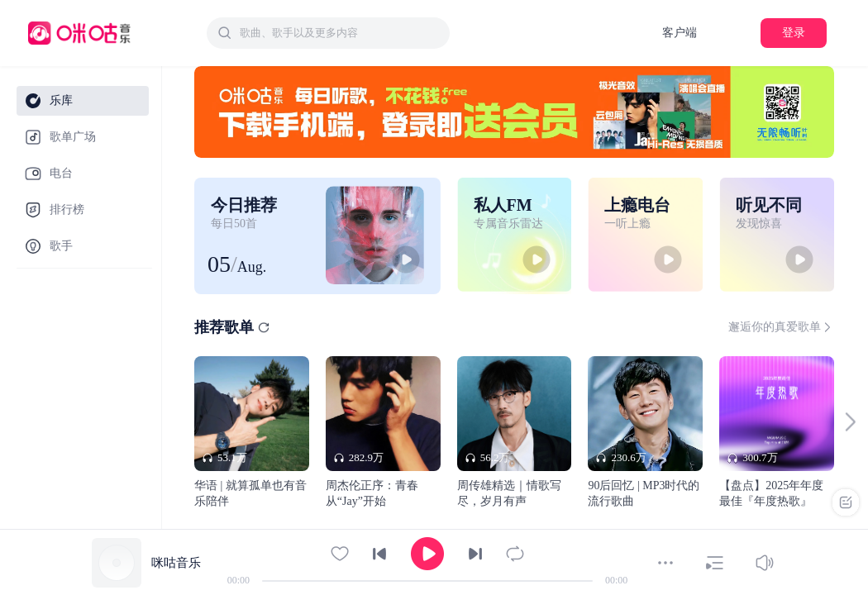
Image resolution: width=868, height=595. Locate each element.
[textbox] (340, 33)
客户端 (680, 33)
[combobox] (328, 33)
